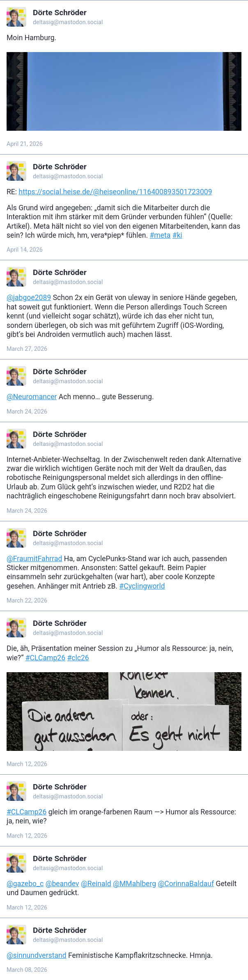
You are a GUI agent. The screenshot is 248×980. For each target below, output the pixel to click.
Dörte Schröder (60, 13)
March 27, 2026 (27, 349)
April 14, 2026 (25, 250)
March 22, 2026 (27, 601)
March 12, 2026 (27, 764)
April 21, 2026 (25, 144)
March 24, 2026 (27, 412)
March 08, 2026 (27, 970)
